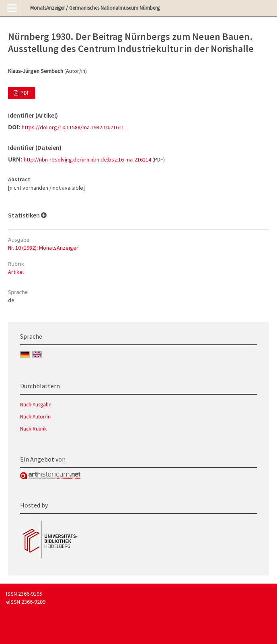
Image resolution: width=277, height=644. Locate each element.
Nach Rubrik (33, 429)
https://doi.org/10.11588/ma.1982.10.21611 (73, 127)
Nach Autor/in (35, 417)
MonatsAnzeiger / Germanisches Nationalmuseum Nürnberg (95, 8)
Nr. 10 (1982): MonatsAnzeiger (43, 248)
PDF (24, 93)
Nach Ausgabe (36, 405)
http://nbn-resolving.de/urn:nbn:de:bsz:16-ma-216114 (87, 159)
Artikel (16, 272)
